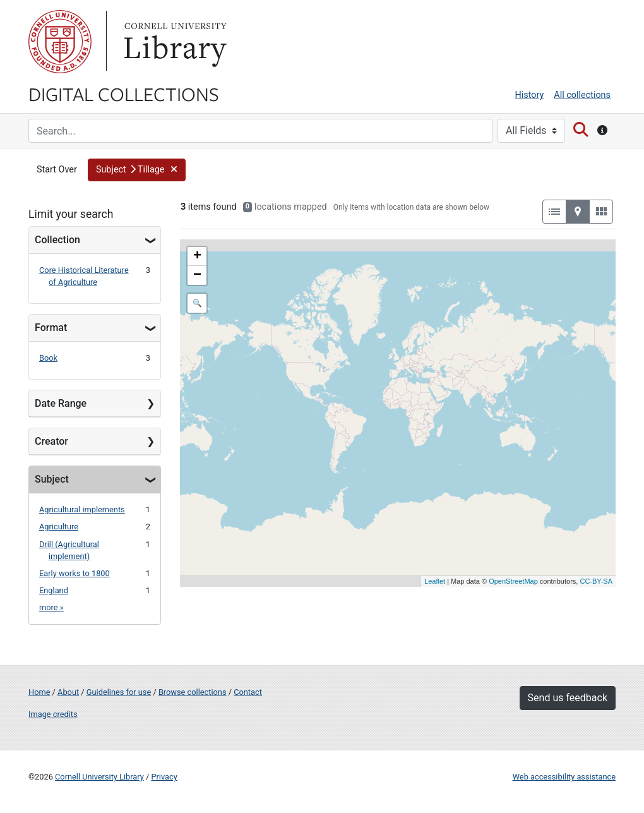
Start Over (57, 170)
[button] (137, 170)
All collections (582, 95)
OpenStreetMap (513, 581)
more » (51, 607)
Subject (52, 479)
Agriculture (59, 527)
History (530, 95)
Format (51, 328)
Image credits (53, 714)
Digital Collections (124, 93)
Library (174, 42)
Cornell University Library (99, 777)
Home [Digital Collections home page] (39, 692)
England (54, 590)
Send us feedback (568, 698)
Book (48, 358)
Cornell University (60, 42)
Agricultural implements (82, 509)
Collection (57, 240)
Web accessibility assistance (564, 777)
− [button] (197, 275)
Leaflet (435, 581)
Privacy (164, 777)
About (68, 692)
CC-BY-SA (596, 581)
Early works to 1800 (75, 573)
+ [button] (197, 256)
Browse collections (193, 692)
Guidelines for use (119, 692)
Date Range (61, 403)
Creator (51, 441)
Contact (248, 692)
